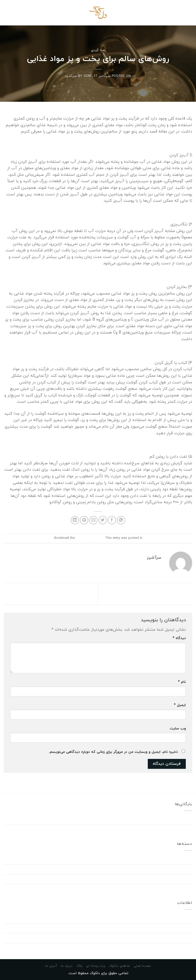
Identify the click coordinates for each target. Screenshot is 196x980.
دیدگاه (179, 638)
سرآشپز (71, 76)
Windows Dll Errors (175, 879)
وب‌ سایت (178, 729)
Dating (186, 859)
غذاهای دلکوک (120, 966)
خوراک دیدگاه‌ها (179, 938)
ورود (189, 918)
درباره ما (67, 966)
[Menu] (189, 13)
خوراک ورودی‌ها (179, 928)
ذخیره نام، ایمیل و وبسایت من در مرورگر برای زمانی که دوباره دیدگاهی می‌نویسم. (113, 752)
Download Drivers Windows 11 (164, 869)
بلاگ (79, 966)
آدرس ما (51, 966)
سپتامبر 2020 (180, 830)
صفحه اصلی (142, 966)
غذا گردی (98, 50)
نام (182, 682)
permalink (83, 538)
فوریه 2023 (182, 820)
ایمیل (180, 705)
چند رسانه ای (96, 966)
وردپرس (186, 948)
